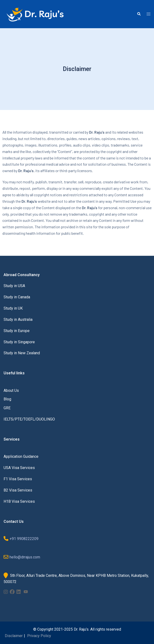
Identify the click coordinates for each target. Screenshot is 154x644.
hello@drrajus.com (25, 557)
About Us (11, 390)
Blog (7, 399)
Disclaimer (14, 636)
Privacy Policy (39, 636)
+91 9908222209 (24, 539)
